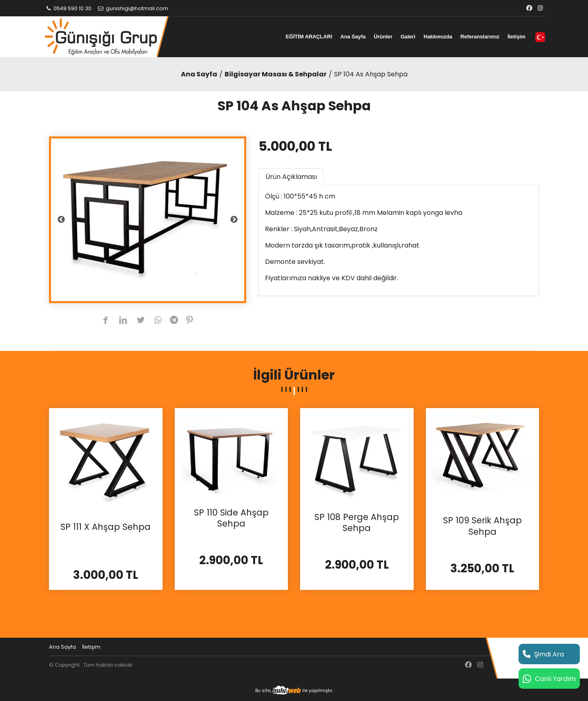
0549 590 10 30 (68, 8)
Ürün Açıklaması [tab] (291, 177)
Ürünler (383, 37)
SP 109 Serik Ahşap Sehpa (482, 526)
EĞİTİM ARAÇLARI (309, 37)
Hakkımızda (438, 37)
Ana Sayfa (353, 37)
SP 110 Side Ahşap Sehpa (231, 518)
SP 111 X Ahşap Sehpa (106, 527)
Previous (61, 220)
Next (234, 220)
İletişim (517, 37)
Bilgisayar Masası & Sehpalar (276, 74)
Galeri (408, 37)
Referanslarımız (480, 37)
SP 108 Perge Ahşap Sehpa (357, 523)
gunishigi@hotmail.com (133, 8)
